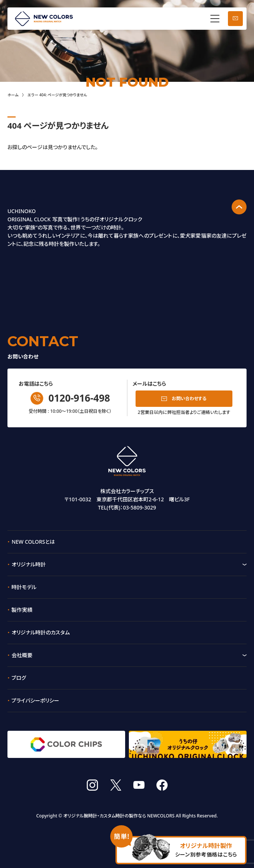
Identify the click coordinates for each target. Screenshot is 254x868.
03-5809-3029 (139, 507)
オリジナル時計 (29, 564)
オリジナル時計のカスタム (41, 632)
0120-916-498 (79, 398)
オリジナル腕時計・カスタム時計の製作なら (105, 816)
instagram (92, 785)
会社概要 (22, 655)
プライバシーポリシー (35, 700)
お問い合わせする (189, 398)
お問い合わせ (235, 19)
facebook (162, 785)
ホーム (13, 95)
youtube (139, 785)
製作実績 (22, 610)
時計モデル (24, 587)
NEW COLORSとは (33, 542)
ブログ (19, 678)
